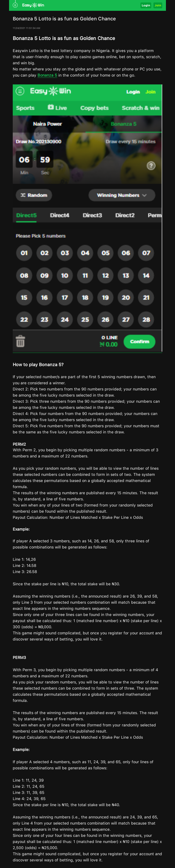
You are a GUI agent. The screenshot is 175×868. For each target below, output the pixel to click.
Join (158, 5)
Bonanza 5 (47, 75)
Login (146, 5)
